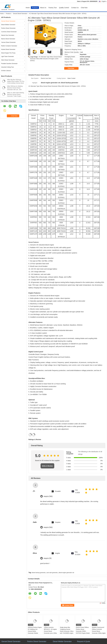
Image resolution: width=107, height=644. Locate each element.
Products (35, 8)
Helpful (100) (48, 496)
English (104, 1)
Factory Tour (53, 8)
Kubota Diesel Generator (8, 49)
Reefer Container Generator (9, 46)
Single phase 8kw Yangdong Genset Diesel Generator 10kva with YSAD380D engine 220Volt (67, 631)
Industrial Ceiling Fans (8, 67)
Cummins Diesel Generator (9, 32)
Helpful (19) (48, 558)
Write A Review (47, 466)
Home (28, 8)
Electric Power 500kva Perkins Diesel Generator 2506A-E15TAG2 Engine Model (83, 630)
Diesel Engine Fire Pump (8, 53)
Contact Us (75, 8)
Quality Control (64, 8)
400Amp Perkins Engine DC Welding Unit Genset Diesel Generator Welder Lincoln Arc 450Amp (35, 631)
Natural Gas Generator (8, 35)
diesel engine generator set (66, 573)
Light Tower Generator (8, 56)
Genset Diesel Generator (20, 14)
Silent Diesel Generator (8, 60)
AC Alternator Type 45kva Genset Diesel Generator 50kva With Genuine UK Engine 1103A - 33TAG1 (46, 59)
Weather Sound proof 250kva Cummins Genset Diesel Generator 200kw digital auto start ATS (99, 631)
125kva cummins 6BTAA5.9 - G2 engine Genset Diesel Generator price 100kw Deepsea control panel (50, 631)
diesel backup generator (39, 573)
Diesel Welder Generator (8, 25)
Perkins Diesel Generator (8, 28)
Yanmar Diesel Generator (8, 42)
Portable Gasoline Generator (9, 64)
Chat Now (84, 8)
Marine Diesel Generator (8, 39)
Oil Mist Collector (6, 71)
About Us (43, 8)
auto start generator (52, 573)
